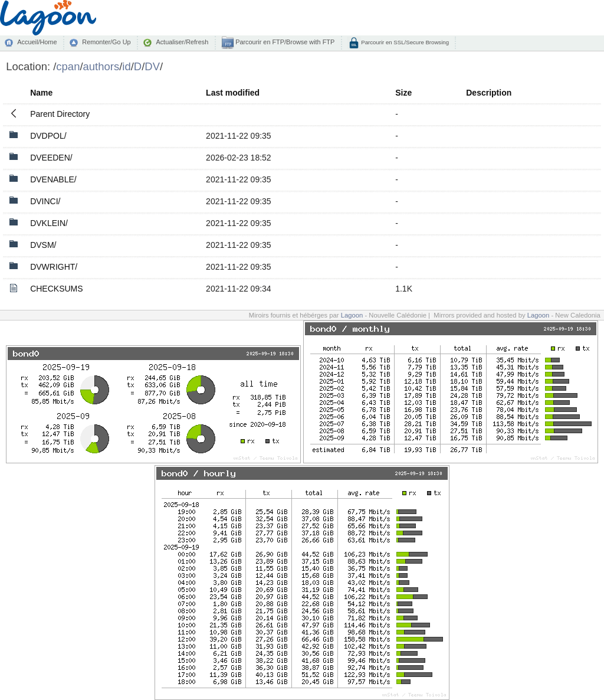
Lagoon (352, 315)
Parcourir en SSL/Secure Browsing (404, 42)
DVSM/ (43, 245)
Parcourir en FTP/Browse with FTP (284, 42)
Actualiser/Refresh (182, 42)
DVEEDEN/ (51, 158)
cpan (68, 66)
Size (403, 93)
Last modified (233, 93)
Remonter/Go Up (106, 42)
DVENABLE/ (53, 179)
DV (152, 66)
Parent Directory (60, 114)
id (126, 66)
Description (489, 93)
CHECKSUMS (56, 289)
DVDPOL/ (48, 136)
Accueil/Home (37, 42)
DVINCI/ (45, 201)
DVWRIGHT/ (54, 267)
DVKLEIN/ (49, 223)
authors (101, 66)
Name (41, 93)
